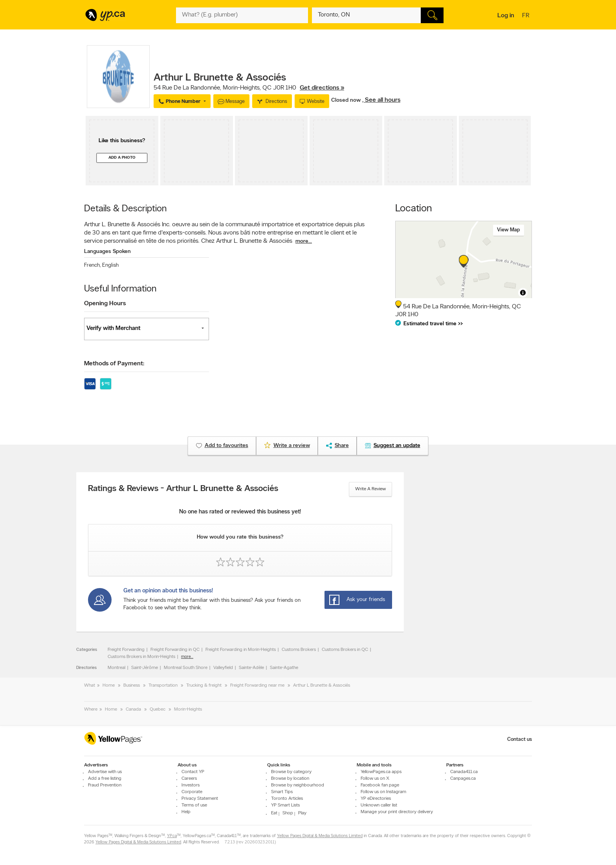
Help (186, 812)
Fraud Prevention (105, 785)
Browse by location (290, 779)
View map (509, 230)
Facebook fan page (380, 785)
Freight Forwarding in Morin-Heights (241, 650)
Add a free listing (105, 779)
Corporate (192, 792)
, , (249, 88)
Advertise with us (105, 772)
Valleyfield (223, 668)
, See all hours (381, 100)
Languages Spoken (107, 252)
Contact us (520, 739)
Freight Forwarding (126, 650)
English (110, 265)
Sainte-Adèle (251, 668)
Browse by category (291, 772)
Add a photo (122, 158)
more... (304, 241)
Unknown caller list (379, 805)
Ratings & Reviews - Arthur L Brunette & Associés (183, 489)
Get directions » (322, 88)
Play (302, 813)
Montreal (116, 668)
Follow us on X (375, 779)
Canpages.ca (463, 779)
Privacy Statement (200, 799)
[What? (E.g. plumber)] (242, 15)
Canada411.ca (464, 772)
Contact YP (193, 772)
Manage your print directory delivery (397, 812)
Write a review (370, 489)
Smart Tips (282, 792)
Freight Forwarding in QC (175, 650)
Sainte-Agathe (284, 668)
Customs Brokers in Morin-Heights (141, 657)
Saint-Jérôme (145, 668)
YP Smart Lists (285, 805)
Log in (506, 16)
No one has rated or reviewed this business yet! (240, 512)
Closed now (347, 100)
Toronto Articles (287, 799)
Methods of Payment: (114, 364)
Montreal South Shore (186, 668)
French (92, 265)
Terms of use (194, 805)
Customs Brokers (299, 650)
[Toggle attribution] (523, 293)
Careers (189, 779)
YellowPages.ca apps (381, 772)
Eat (274, 813)
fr (527, 16)
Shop (288, 813)
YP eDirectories (376, 799)
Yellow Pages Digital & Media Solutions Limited (320, 837)
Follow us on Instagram (383, 792)
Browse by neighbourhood (298, 785)
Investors (191, 785)
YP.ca (172, 837)
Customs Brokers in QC (345, 650)
